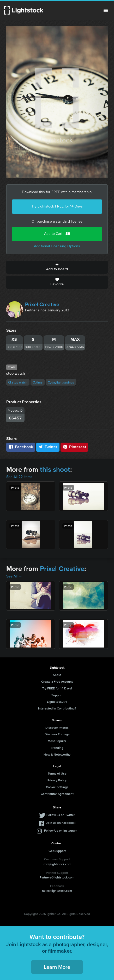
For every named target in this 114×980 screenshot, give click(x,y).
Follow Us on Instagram (61, 830)
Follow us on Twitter (61, 815)
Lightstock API (57, 702)
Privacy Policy (57, 780)
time (38, 382)
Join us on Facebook (61, 823)
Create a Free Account (57, 681)
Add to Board (57, 267)
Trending (57, 748)
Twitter (48, 447)
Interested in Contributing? (57, 708)
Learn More (57, 967)
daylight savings (61, 382)
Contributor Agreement (57, 794)
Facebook (21, 447)
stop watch (18, 382)
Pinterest (74, 447)
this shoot (55, 469)
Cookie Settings (57, 787)
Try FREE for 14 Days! (57, 688)
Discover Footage (57, 734)
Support (57, 695)
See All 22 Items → (22, 477)
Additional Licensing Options (57, 246)
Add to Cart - (57, 234)
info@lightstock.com (57, 864)
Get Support (57, 851)
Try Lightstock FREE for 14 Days (57, 206)
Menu (106, 10)
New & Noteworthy (57, 754)
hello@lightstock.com (57, 891)
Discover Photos (57, 728)
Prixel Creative (42, 304)
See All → (14, 576)
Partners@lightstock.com (57, 877)
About (57, 675)
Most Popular (57, 741)
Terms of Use (57, 773)
